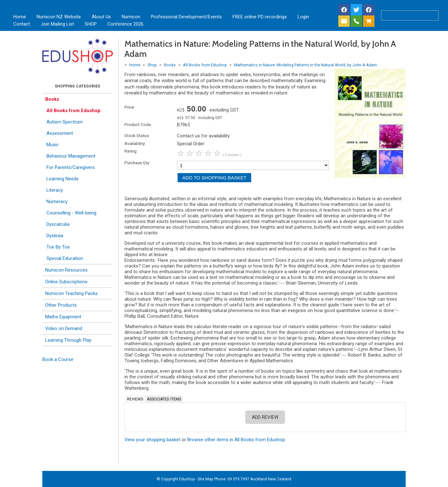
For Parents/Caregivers (71, 167)
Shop (152, 65)
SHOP (91, 24)
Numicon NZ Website (59, 17)
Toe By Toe (58, 247)
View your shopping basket (152, 440)
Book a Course (58, 359)
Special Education (65, 258)
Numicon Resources (66, 270)
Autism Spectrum (65, 122)
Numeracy (57, 201)
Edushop (187, 479)
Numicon (131, 17)
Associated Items (164, 399)
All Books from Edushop (73, 111)
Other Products (61, 305)
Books (52, 99)
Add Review (265, 417)
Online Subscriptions (66, 282)
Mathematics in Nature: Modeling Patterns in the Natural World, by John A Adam (306, 65)
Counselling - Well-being (71, 213)
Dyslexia (55, 236)
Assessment (60, 133)
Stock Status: (137, 135)
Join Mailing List (57, 24)
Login (303, 17)
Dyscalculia (58, 224)
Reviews (135, 399)
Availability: (135, 143)
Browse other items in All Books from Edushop (236, 440)
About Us (101, 17)
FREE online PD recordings (260, 17)
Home (20, 17)
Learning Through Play (68, 340)
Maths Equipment (63, 317)
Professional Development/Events (186, 17)
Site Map (206, 479)
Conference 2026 (125, 24)
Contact (22, 24)
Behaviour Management (71, 156)
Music (53, 145)
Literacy (55, 190)
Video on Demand (64, 328)
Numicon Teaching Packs (71, 293)
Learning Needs (63, 179)
